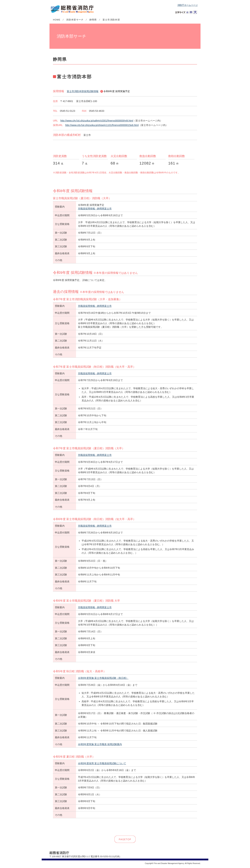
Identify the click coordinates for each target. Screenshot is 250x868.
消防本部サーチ (75, 20)
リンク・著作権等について (88, 863)
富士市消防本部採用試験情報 (83, 91)
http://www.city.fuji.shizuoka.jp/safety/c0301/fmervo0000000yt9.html (97, 121)
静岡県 (93, 20)
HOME (57, 20)
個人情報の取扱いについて (62, 863)
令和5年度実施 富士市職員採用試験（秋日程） (103, 678)
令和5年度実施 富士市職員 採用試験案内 (100, 744)
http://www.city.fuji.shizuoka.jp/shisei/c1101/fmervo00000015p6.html (102, 125)
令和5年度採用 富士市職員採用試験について (102, 763)
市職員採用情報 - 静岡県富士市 (95, 209)
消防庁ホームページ (188, 5)
